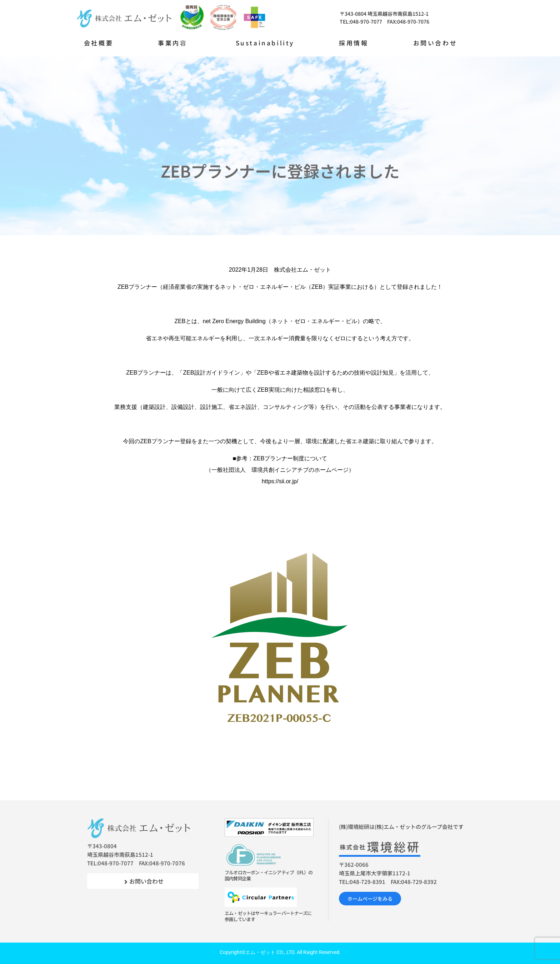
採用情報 (354, 43)
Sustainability (265, 43)
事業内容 (172, 43)
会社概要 (99, 43)
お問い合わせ (435, 43)
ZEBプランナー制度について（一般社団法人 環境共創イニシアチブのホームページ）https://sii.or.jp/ (280, 470)
